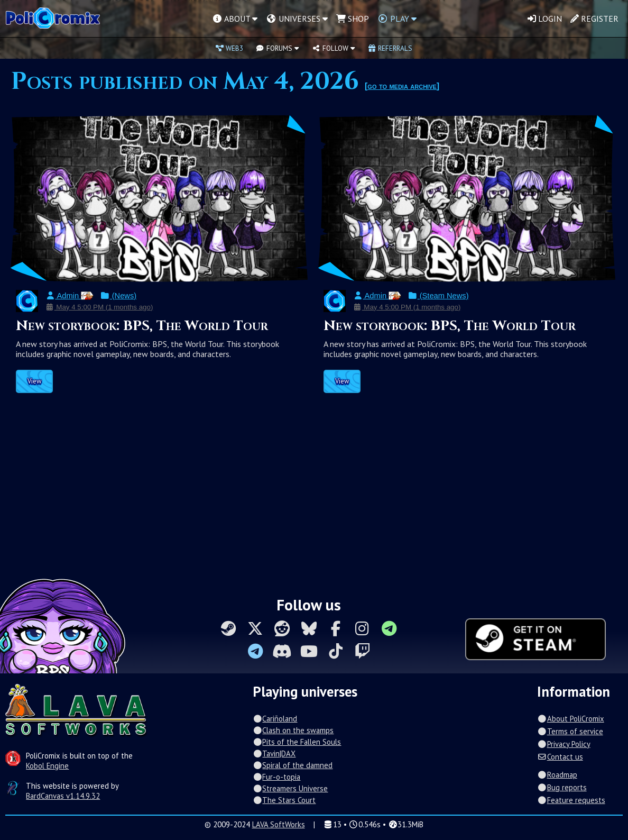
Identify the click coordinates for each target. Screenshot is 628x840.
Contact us (560, 757)
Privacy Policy (564, 744)
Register (594, 19)
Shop (353, 19)
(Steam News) (438, 296)
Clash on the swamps (293, 730)
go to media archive (402, 86)
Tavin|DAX (274, 754)
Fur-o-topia (276, 777)
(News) (118, 296)
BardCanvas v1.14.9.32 (63, 796)
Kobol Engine (47, 766)
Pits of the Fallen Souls (297, 742)
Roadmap (557, 775)
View (34, 381)
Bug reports (562, 787)
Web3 (229, 48)
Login (545, 19)
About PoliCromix (570, 719)
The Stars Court (284, 800)
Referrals (390, 48)
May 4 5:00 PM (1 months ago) (99, 307)
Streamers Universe (290, 788)
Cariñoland (275, 719)
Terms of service (570, 731)
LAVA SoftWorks (279, 824)
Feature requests (571, 800)
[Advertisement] (314, 494)
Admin (70, 296)
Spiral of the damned (293, 765)
